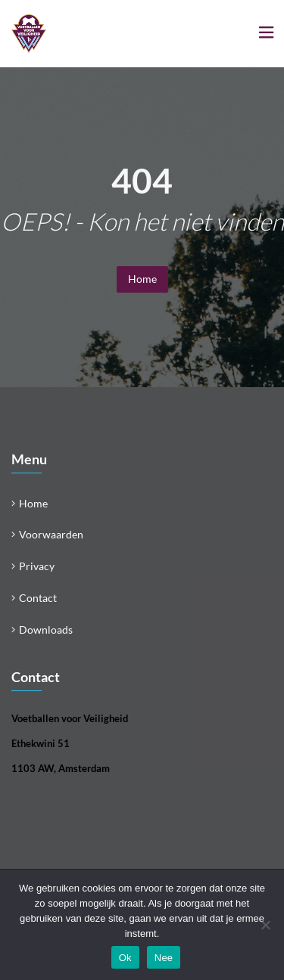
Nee (164, 958)
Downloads (46, 630)
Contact (38, 598)
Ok (125, 958)
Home (142, 279)
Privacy (37, 566)
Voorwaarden (51, 534)
